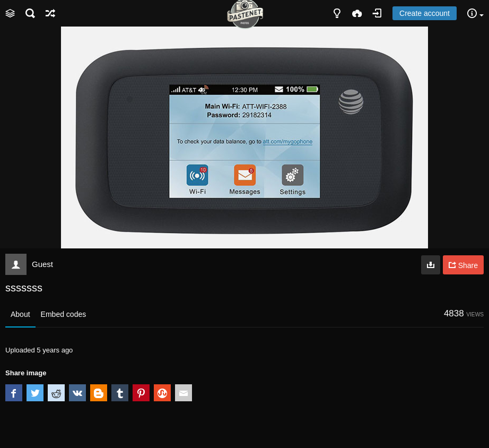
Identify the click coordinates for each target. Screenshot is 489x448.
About (20, 314)
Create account (425, 13)
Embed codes (64, 314)
